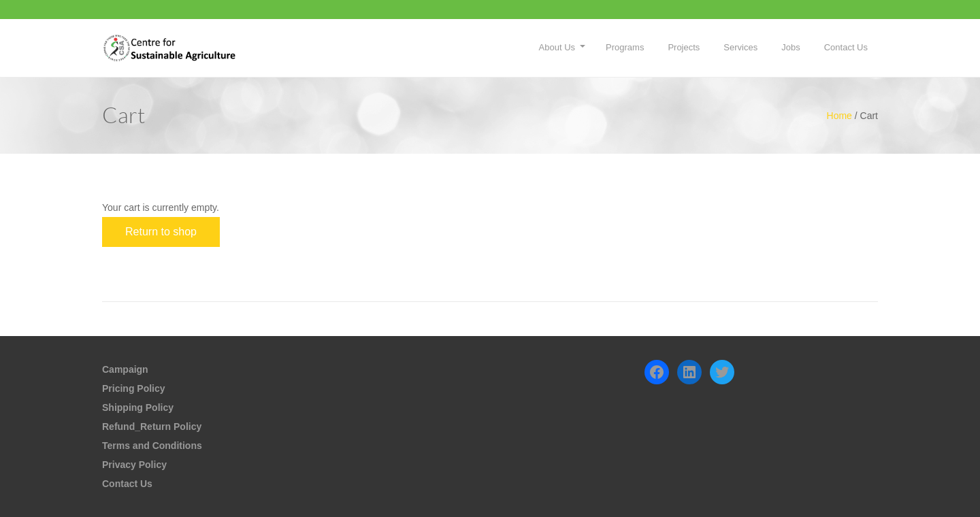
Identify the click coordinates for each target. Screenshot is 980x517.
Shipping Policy (138, 407)
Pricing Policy (134, 388)
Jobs (790, 47)
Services (740, 47)
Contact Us (846, 47)
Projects (684, 47)
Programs (625, 47)
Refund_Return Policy (152, 427)
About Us (557, 47)
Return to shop (161, 232)
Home (839, 116)
